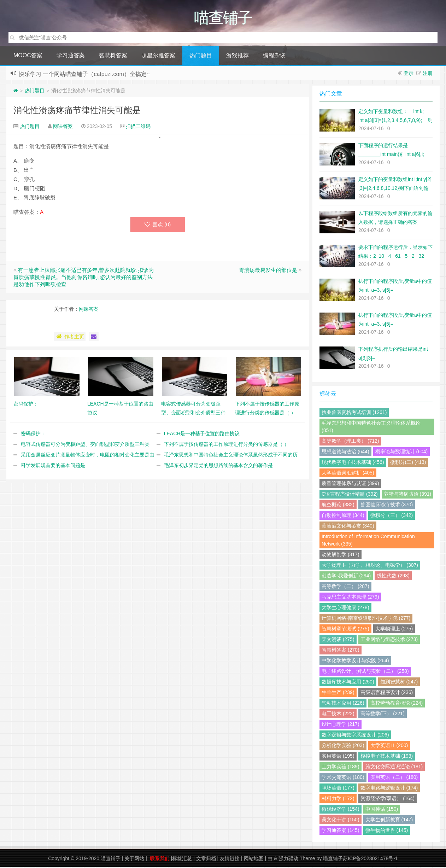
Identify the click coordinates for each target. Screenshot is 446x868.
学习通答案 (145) (341, 831)
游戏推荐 (237, 56)
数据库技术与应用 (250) (348, 683)
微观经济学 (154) (341, 810)
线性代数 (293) (393, 577)
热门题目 (201, 56)
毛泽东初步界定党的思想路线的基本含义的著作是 (218, 466)
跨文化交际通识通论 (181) (394, 768)
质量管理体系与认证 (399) (350, 484)
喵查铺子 (111, 860)
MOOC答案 (28, 56)
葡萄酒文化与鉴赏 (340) (348, 527)
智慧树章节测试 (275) (345, 630)
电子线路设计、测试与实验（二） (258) (365, 672)
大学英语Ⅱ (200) (389, 746)
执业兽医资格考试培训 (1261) (354, 413)
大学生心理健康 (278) (345, 608)
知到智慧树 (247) (399, 683)
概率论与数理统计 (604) (402, 453)
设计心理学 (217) (341, 725)
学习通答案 (71, 56)
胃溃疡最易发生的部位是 (268, 271)
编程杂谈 (274, 56)
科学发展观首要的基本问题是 (53, 466)
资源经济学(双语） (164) (388, 799)
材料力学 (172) (338, 799)
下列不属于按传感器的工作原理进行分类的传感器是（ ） (227, 445)
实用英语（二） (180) (394, 778)
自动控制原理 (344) (343, 516)
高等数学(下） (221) (383, 715)
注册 (428, 74)
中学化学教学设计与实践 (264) (355, 662)
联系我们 (160, 860)
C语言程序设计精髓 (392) (350, 495)
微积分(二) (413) (408, 463)
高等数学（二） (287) (345, 587)
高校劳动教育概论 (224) (397, 704)
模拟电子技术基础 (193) (387, 757)
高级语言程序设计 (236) (387, 693)
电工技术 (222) (338, 715)
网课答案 (63, 127)
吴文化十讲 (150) (341, 821)
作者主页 (70, 338)
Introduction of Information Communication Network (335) (368, 541)
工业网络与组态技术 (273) (389, 640)
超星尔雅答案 (158, 56)
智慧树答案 (113, 56)
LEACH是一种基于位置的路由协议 (202, 435)
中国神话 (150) (382, 810)
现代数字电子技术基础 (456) (353, 463)
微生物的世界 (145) (387, 831)
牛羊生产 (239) (338, 693)
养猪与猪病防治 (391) (408, 495)
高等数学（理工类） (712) (350, 442)
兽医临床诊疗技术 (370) (387, 506)
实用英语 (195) (338, 757)
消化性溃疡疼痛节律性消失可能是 (77, 111)
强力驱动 (288, 860)
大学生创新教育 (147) (389, 821)
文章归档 (206, 860)
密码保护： (33, 435)
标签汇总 (182, 860)
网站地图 (254, 860)
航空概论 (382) (338, 506)
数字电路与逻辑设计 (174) (389, 789)
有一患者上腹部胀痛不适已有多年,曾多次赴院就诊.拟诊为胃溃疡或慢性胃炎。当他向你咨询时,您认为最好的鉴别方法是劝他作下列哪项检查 (84, 278)
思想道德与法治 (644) (345, 453)
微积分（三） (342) (392, 516)
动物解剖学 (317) (341, 555)
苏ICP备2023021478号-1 (370, 860)
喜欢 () (158, 225)
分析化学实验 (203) (343, 746)
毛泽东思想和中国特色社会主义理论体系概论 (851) (371, 428)
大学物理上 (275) (394, 630)
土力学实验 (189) (341, 768)
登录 (409, 74)
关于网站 (134, 860)
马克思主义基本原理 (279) (350, 598)
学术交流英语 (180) (343, 778)
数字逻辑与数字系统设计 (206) (355, 736)
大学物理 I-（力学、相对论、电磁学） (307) (370, 566)
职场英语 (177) (338, 789)
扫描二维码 (138, 127)
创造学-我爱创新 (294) (346, 577)
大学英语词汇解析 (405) (348, 474)
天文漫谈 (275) (338, 640)
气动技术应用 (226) (343, 704)
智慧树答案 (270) (341, 651)
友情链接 (230, 860)
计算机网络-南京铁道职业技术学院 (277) (366, 619)
